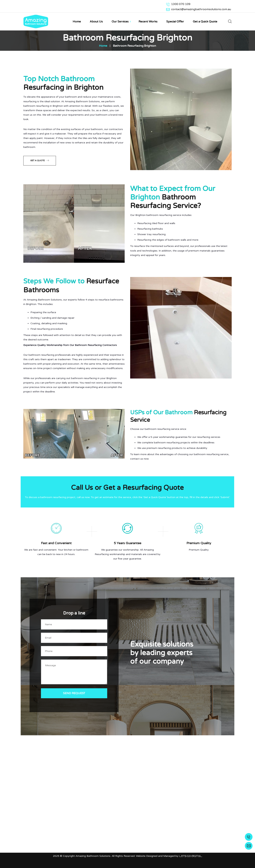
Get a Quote (40, 160)
